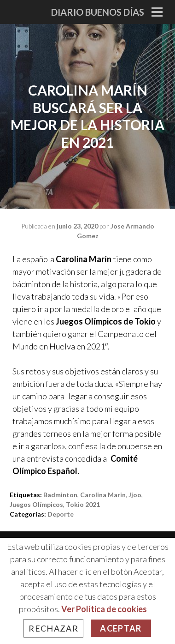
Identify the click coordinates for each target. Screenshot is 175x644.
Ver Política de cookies (104, 609)
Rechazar (53, 628)
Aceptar (121, 628)
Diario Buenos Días (98, 12)
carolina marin (103, 495)
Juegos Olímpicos (36, 504)
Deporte (61, 514)
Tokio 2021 (83, 504)
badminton (60, 495)
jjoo (135, 495)
